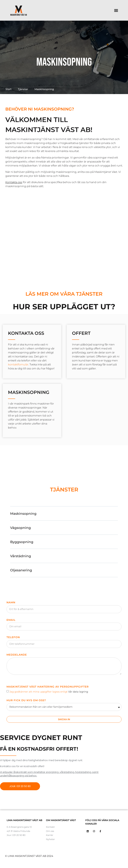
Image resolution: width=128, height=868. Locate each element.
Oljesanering (21, 570)
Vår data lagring (78, 692)
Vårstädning (21, 556)
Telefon (13, 637)
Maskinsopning (23, 514)
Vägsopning (20, 528)
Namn (11, 602)
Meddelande (17, 655)
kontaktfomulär (18, 364)
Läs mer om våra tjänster (64, 294)
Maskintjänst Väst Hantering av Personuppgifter (48, 687)
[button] (116, 10)
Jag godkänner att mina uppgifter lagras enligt (49, 692)
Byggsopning (22, 542)
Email (11, 620)
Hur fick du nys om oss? (26, 700)
